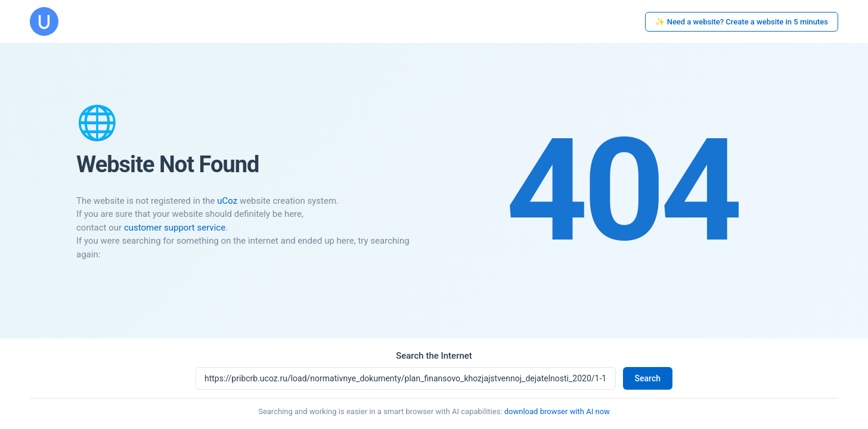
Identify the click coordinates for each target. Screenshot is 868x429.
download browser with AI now (557, 411)
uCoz (227, 201)
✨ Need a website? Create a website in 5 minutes (742, 22)
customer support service (175, 228)
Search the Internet (434, 356)
